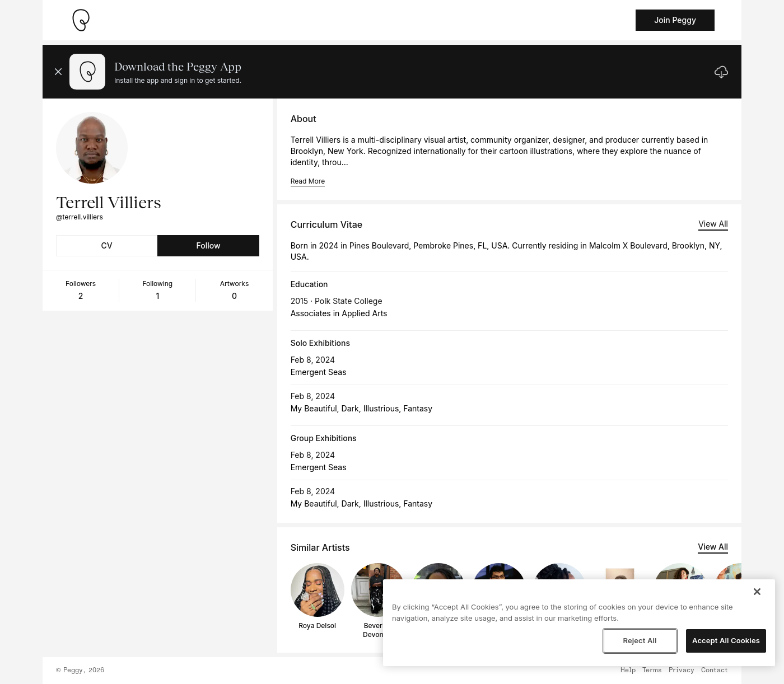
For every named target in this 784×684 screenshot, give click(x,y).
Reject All (640, 640)
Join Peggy (675, 20)
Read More (308, 181)
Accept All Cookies (726, 640)
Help (628, 671)
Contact (715, 671)
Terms (652, 671)
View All (713, 224)
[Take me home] (81, 20)
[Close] (757, 592)
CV (107, 245)
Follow (208, 245)
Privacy (682, 671)
